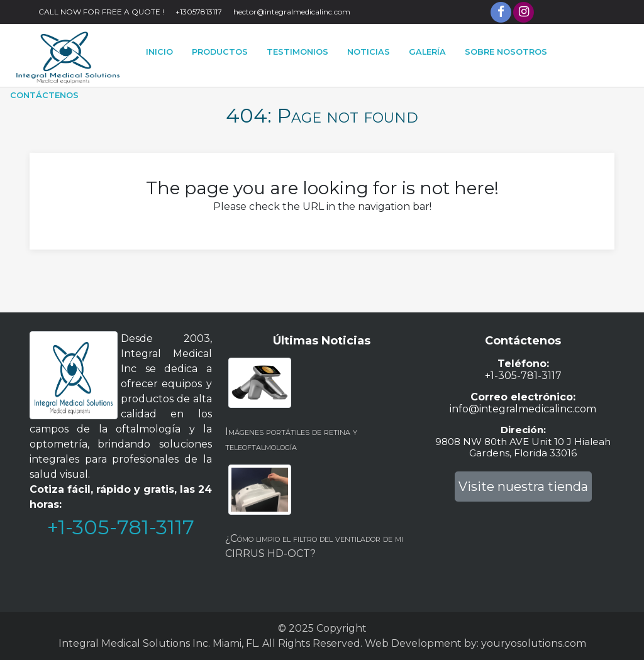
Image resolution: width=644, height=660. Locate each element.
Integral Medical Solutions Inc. (134, 643)
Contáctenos (44, 95)
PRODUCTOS (220, 52)
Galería (427, 52)
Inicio (159, 52)
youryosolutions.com (534, 643)
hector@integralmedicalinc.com (292, 12)
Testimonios (297, 52)
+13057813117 (199, 12)
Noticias (369, 52)
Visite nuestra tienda (523, 487)
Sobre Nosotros (506, 52)
